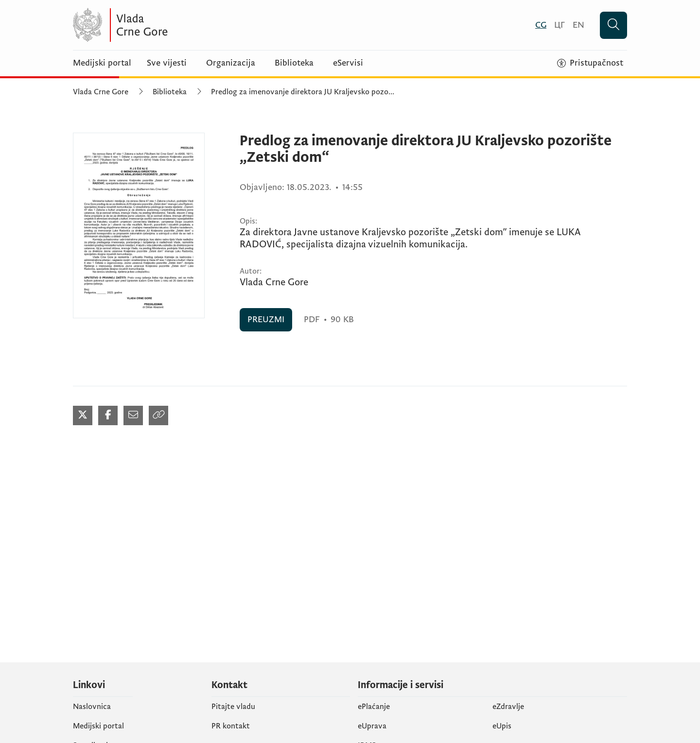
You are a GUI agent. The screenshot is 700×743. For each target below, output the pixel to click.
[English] (578, 25)
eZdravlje (508, 707)
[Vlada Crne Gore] (168, 25)
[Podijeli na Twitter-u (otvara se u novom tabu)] (83, 415)
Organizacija (231, 63)
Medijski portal (102, 63)
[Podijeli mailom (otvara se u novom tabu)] (133, 415)
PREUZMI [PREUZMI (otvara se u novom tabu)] (266, 320)
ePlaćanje (374, 707)
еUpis (502, 726)
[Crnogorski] (541, 25)
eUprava (372, 726)
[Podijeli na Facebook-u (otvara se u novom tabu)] (108, 415)
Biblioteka (294, 63)
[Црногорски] (560, 25)
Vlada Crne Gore (101, 92)
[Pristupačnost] (590, 63)
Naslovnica (92, 707)
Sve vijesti (167, 63)
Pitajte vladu (233, 707)
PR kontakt (231, 726)
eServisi (348, 63)
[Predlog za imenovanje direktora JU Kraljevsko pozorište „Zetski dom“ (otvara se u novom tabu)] (139, 225)
